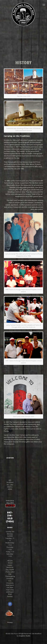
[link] (23, 83)
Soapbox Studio (25, 636)
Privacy (10, 622)
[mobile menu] (44, 5)
